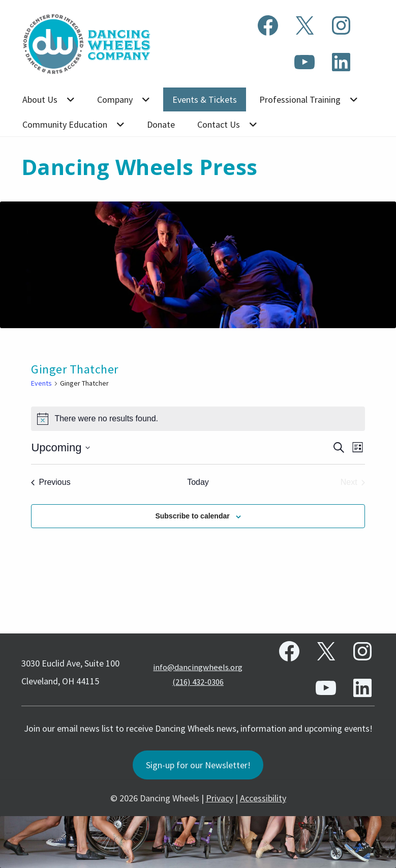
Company (115, 99)
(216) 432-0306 (198, 682)
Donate (161, 124)
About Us (40, 99)
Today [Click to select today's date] (198, 482)
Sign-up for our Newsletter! (198, 765)
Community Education (65, 124)
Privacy (220, 798)
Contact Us (219, 124)
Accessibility (263, 798)
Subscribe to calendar (192, 516)
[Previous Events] (51, 482)
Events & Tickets (205, 99)
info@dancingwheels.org (198, 667)
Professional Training (300, 99)
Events (41, 383)
